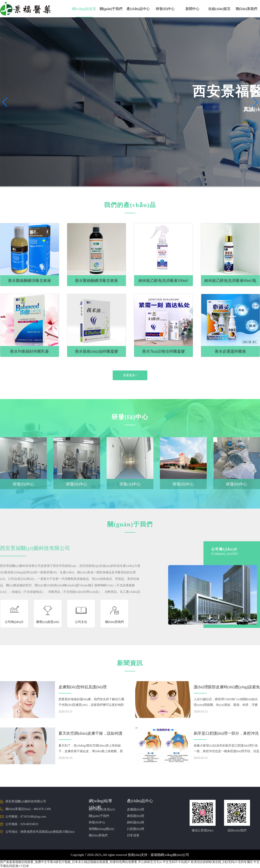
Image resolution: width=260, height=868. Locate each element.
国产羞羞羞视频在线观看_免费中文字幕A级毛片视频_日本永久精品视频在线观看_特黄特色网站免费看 (69, 862)
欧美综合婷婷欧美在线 (206, 862)
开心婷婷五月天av (150, 862)
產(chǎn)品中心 (138, 9)
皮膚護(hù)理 (136, 809)
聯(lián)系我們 (246, 9)
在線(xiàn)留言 (219, 9)
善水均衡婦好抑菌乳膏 (29, 351)
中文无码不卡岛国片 (176, 862)
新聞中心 (192, 9)
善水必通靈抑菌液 (230, 351)
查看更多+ (130, 375)
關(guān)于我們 (111, 9)
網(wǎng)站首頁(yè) (102, 809)
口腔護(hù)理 (136, 829)
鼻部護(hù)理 (136, 816)
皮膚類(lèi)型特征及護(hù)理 (83, 687)
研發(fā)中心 (165, 9)
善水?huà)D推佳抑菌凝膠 (163, 351)
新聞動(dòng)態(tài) (102, 829)
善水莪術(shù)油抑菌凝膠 (97, 351)
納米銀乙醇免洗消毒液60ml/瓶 (230, 281)
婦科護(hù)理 (136, 822)
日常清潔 (133, 835)
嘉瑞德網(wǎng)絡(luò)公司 (170, 855)
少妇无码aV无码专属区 (237, 862)
